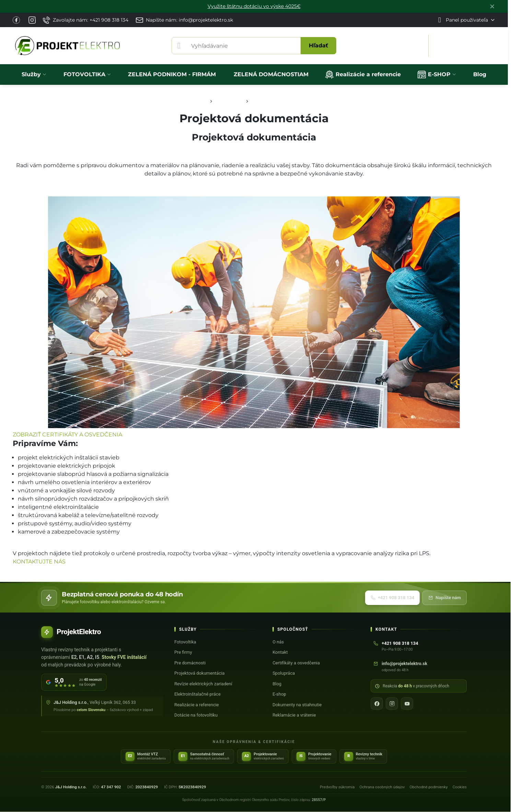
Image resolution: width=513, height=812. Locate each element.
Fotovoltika (185, 642)
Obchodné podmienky (429, 787)
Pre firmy (183, 652)
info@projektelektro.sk (404, 664)
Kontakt (280, 652)
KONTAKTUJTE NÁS (39, 562)
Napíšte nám (445, 598)
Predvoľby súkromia (337, 787)
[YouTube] (407, 704)
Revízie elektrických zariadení (203, 684)
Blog (277, 684)
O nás (278, 642)
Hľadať (318, 45)
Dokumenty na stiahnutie (297, 705)
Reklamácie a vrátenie (294, 715)
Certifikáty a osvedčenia (296, 663)
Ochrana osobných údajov (382, 787)
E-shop (279, 694)
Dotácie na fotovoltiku (196, 715)
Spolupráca (284, 673)
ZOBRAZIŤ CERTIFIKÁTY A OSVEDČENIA (68, 434)
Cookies (460, 787)
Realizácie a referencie (197, 705)
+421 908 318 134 (392, 598)
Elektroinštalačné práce (197, 694)
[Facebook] (377, 704)
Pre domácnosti (190, 663)
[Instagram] (392, 704)
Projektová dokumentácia (200, 673)
